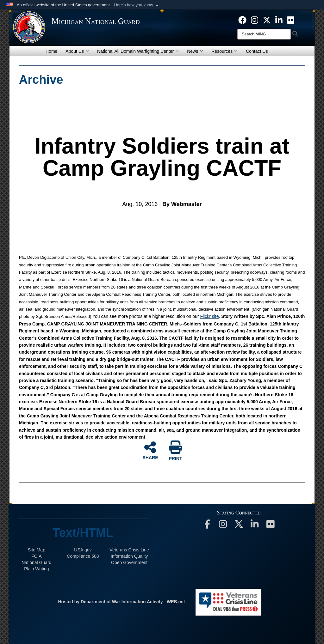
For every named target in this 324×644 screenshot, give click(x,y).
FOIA (37, 556)
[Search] (264, 34)
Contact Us (257, 51)
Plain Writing (36, 569)
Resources (224, 51)
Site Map (37, 550)
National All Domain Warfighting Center (138, 51)
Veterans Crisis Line (129, 550)
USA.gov (83, 550)
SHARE (150, 450)
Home (51, 51)
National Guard (36, 562)
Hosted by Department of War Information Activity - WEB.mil (121, 602)
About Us (77, 51)
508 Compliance (83, 556)
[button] (137, 5)
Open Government (129, 562)
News (195, 51)
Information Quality (129, 556)
